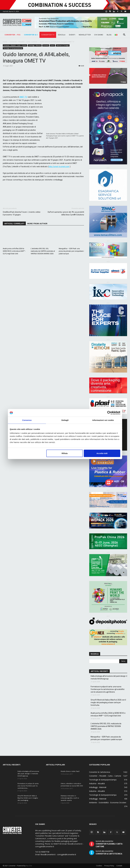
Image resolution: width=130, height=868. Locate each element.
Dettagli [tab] (65, 420)
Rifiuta (65, 453)
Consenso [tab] (27, 420)
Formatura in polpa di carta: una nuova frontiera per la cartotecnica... (28, 786)
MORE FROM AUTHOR (37, 224)
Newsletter (85, 35)
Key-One (29, 866)
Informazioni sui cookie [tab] (103, 420)
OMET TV (23, 97)
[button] (124, 35)
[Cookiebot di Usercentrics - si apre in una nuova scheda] (109, 413)
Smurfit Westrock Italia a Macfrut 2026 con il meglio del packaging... (28, 798)
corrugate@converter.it (67, 854)
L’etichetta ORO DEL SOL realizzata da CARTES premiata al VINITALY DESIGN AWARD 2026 (43, 251)
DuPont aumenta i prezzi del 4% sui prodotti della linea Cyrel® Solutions (66, 213)
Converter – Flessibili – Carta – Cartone (23, 42)
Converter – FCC (13, 35)
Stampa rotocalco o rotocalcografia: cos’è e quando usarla (70, 798)
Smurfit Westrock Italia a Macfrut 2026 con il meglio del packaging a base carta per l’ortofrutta (108, 702)
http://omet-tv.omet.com (59, 167)
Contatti (119, 866)
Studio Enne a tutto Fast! (70, 771)
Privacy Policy (109, 866)
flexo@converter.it (48, 854)
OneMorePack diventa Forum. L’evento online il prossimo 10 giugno (22, 213)
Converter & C (31, 35)
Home (5, 42)
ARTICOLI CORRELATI (14, 224)
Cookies (99, 866)
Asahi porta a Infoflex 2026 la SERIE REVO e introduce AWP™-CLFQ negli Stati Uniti (14, 251)
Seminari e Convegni (63, 45)
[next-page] (45, 259)
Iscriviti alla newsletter (109, 844)
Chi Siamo (99, 35)
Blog (109, 35)
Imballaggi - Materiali (35, 45)
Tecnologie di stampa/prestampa (13, 48)
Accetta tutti (102, 453)
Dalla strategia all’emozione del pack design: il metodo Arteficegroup (109, 677)
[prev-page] (41, 259)
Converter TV (48, 35)
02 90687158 (44, 852)
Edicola (62, 35)
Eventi (72, 35)
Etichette (46, 45)
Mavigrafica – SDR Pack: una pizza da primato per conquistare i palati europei (71, 251)
